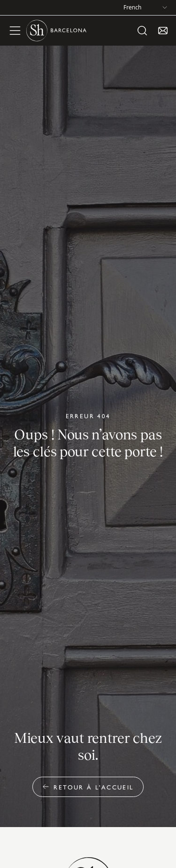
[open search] (142, 31)
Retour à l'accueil (88, 787)
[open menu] (15, 31)
